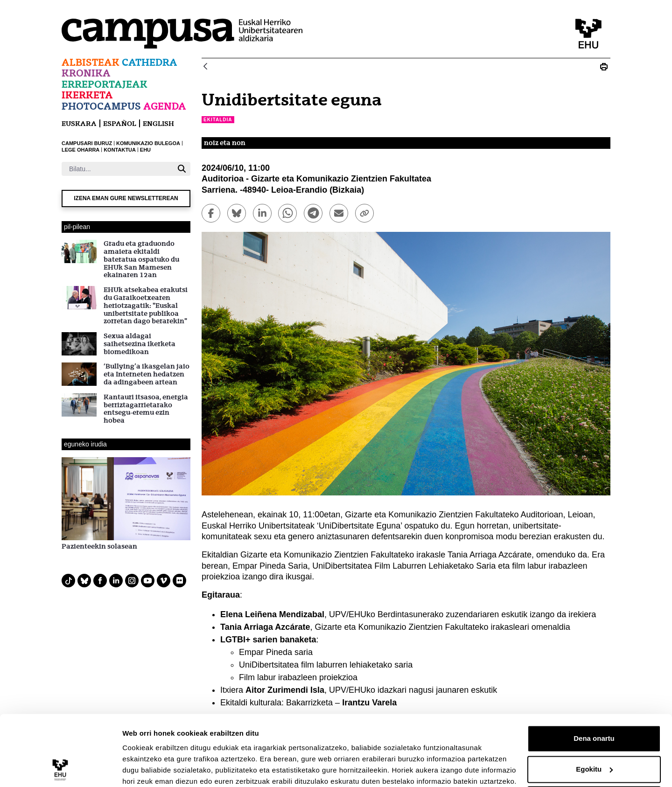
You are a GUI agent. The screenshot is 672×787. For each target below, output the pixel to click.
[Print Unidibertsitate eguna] (604, 67)
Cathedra (150, 62)
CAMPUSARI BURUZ (87, 143)
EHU (145, 150)
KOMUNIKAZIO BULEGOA (148, 143)
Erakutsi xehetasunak (159, 769)
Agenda (165, 106)
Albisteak (91, 62)
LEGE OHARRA (80, 150)
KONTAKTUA (120, 150)
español (120, 123)
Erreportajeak (105, 84)
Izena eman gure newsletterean (126, 198)
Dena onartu (594, 700)
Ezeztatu (594, 761)
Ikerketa (87, 95)
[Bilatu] (117, 169)
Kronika (86, 73)
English (158, 123)
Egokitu (594, 730)
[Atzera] (205, 67)
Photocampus (101, 106)
